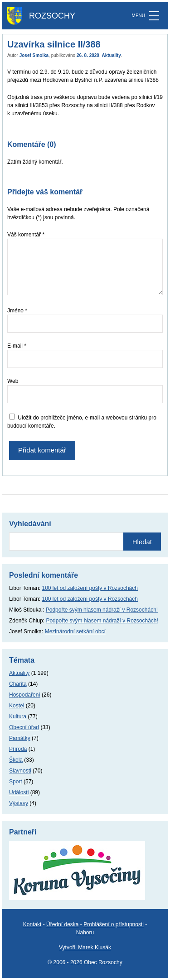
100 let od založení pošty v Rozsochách (90, 588)
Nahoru (85, 933)
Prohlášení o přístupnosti (114, 924)
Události (19, 792)
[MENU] (154, 16)
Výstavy (19, 803)
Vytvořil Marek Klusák (85, 947)
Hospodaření (25, 695)
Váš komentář (26, 235)
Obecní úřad (24, 727)
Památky (20, 738)
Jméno (17, 311)
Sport (16, 782)
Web (13, 381)
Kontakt (32, 924)
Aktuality (112, 55)
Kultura (18, 716)
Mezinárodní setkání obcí (75, 631)
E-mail (17, 346)
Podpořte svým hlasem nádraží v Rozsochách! (102, 610)
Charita (18, 684)
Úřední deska (62, 924)
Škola (16, 760)
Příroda (18, 749)
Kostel (17, 706)
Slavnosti (20, 771)
